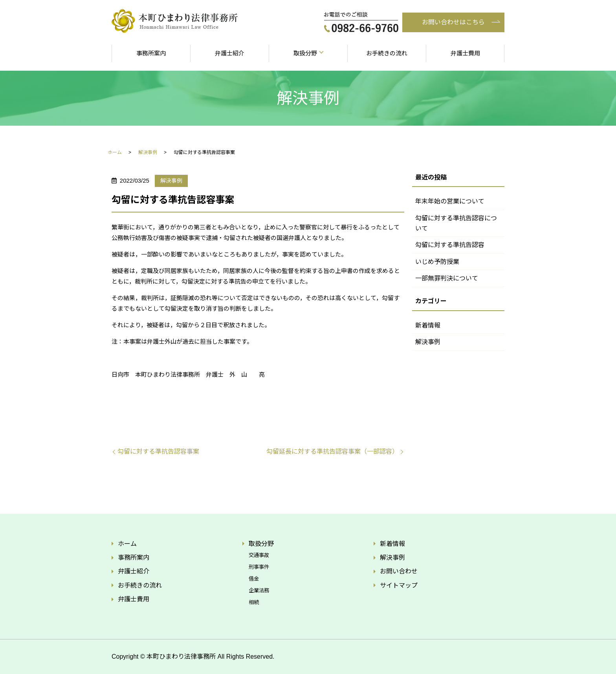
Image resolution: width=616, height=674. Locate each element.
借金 (254, 579)
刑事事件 (259, 567)
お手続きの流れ (387, 53)
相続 (254, 602)
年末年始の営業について (450, 201)
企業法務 (259, 591)
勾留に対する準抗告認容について (456, 223)
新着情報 (428, 325)
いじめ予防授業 (437, 262)
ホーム (115, 152)
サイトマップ (399, 585)
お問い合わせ (399, 571)
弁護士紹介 (230, 53)
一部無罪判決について (447, 278)
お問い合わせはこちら (453, 22)
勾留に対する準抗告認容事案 (158, 451)
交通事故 (259, 555)
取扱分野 (305, 53)
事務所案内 (151, 53)
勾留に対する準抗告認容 (450, 245)
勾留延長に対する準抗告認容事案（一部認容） (332, 451)
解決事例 (148, 152)
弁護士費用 (465, 53)
